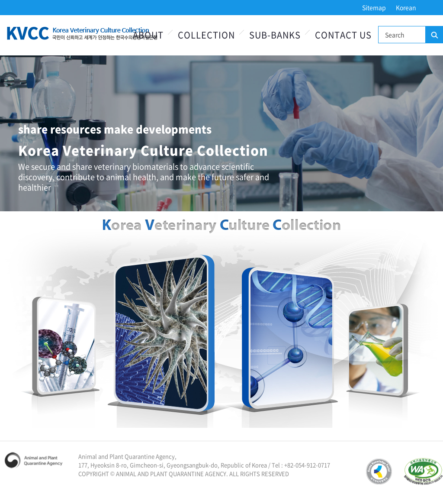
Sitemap (374, 7)
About (148, 35)
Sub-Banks (275, 35)
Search (434, 35)
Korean (406, 7)
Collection (206, 35)
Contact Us (343, 35)
